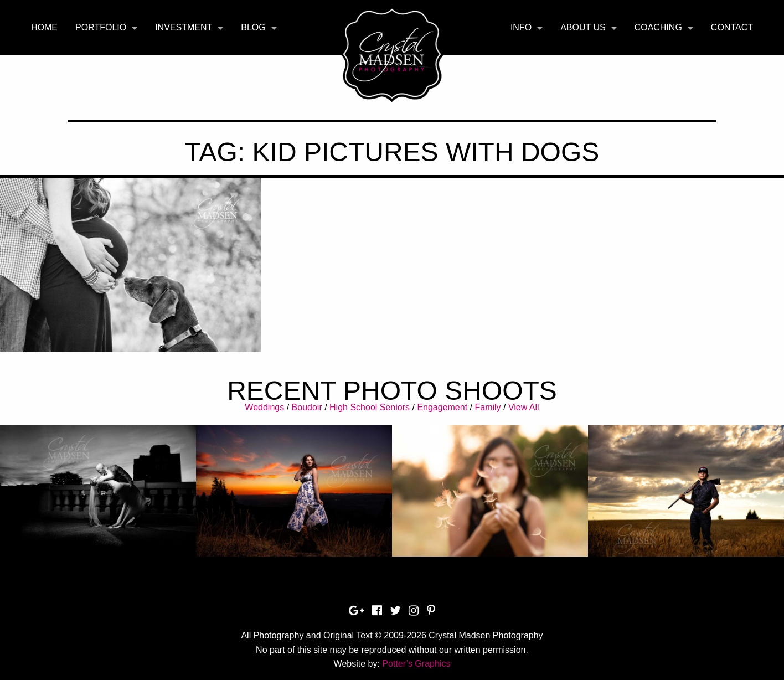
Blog (253, 27)
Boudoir (307, 407)
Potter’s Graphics (416, 664)
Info (521, 27)
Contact (732, 27)
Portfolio (101, 27)
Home (44, 27)
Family (488, 407)
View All (524, 407)
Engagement (442, 407)
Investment (184, 27)
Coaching (658, 27)
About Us (583, 27)
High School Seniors (370, 407)
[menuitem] (44, 28)
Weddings (264, 407)
